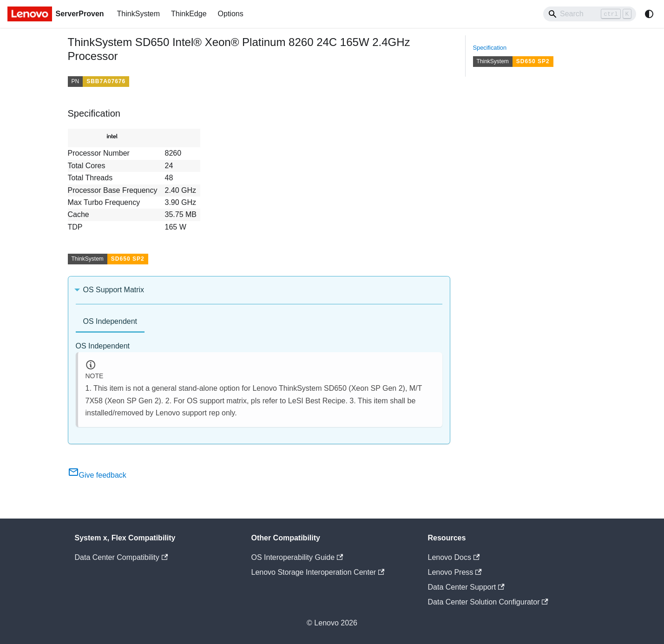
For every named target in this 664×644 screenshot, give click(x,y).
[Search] (590, 14)
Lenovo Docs (454, 557)
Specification (490, 48)
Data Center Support (466, 587)
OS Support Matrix (114, 290)
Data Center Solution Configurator (488, 602)
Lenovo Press (455, 572)
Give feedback (97, 475)
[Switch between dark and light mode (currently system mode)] (649, 14)
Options (231, 14)
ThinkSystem (138, 14)
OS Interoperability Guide (297, 557)
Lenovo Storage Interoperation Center (318, 572)
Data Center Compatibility (122, 557)
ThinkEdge (189, 14)
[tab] (110, 322)
